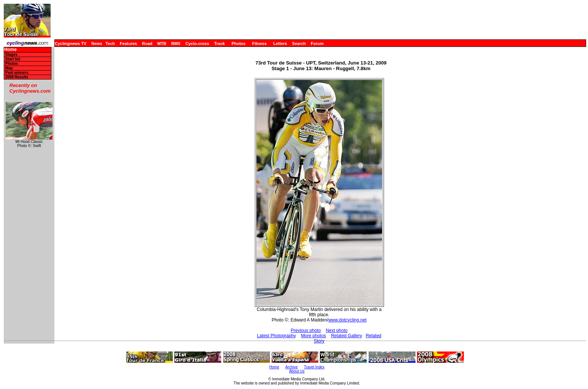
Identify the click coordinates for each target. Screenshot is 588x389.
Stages (11, 55)
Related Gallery (347, 336)
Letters (280, 44)
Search (299, 44)
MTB (162, 44)
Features (129, 44)
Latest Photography (276, 336)
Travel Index (314, 367)
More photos (314, 336)
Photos (238, 44)
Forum (317, 44)
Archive (292, 367)
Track (220, 44)
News (97, 44)
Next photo (337, 330)
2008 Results (17, 77)
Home (10, 50)
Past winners (17, 73)
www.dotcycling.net (347, 320)
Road (147, 44)
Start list (13, 59)
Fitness (259, 44)
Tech (110, 44)
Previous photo (306, 330)
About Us (297, 371)
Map (9, 68)
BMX (176, 44)
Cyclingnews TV (70, 44)
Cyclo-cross (197, 44)
